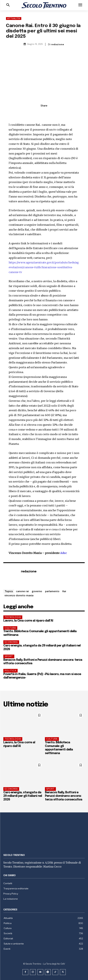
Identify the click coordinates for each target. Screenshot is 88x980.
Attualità (14, 19)
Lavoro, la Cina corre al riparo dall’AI (28, 621)
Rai (64, 591)
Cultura (10, 628)
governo (37, 591)
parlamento (52, 591)
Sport (9, 656)
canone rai (22, 591)
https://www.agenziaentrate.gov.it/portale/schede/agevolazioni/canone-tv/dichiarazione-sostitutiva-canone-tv (44, 267)
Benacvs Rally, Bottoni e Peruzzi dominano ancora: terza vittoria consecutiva (64, 796)
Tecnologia (13, 617)
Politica (10, 671)
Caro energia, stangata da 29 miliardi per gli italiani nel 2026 (23, 796)
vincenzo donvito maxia (19, 595)
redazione (58, 44)
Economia (11, 642)
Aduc (63, 553)
